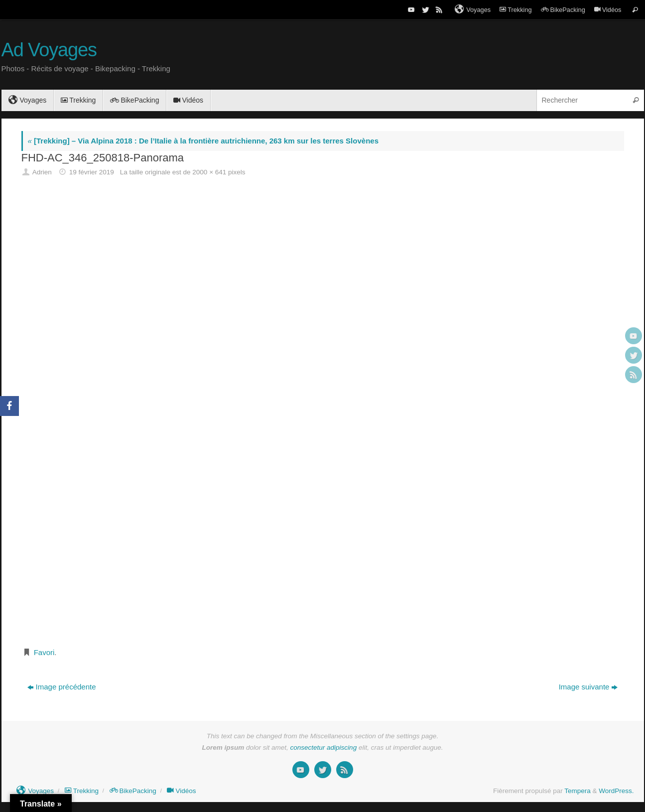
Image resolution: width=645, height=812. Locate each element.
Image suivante (588, 687)
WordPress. (616, 791)
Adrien (42, 172)
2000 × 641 (209, 172)
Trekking (516, 10)
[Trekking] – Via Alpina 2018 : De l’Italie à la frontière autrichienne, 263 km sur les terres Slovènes (203, 141)
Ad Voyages (49, 50)
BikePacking (563, 10)
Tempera (578, 791)
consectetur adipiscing (324, 747)
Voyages (473, 9)
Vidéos (608, 10)
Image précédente (62, 687)
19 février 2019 (92, 172)
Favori (44, 652)
